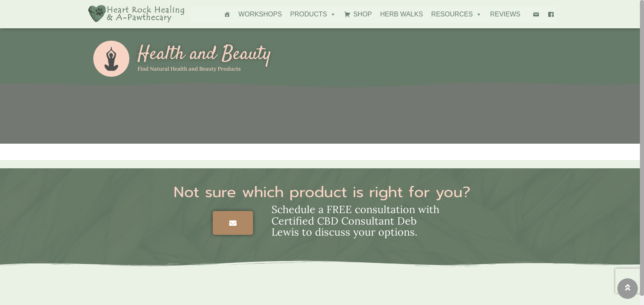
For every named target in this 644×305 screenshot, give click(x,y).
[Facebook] (551, 14)
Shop (362, 14)
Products (313, 14)
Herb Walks (402, 14)
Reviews (505, 14)
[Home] (227, 14)
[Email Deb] (536, 14)
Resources (457, 14)
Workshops (260, 14)
